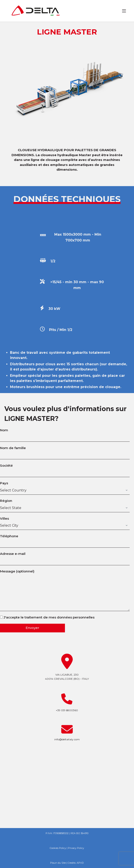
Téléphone (65, 540)
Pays (65, 487)
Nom (65, 434)
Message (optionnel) (65, 590)
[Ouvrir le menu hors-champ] (124, 11)
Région (65, 504)
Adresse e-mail (65, 557)
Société (65, 469)
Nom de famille (65, 451)
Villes (65, 522)
